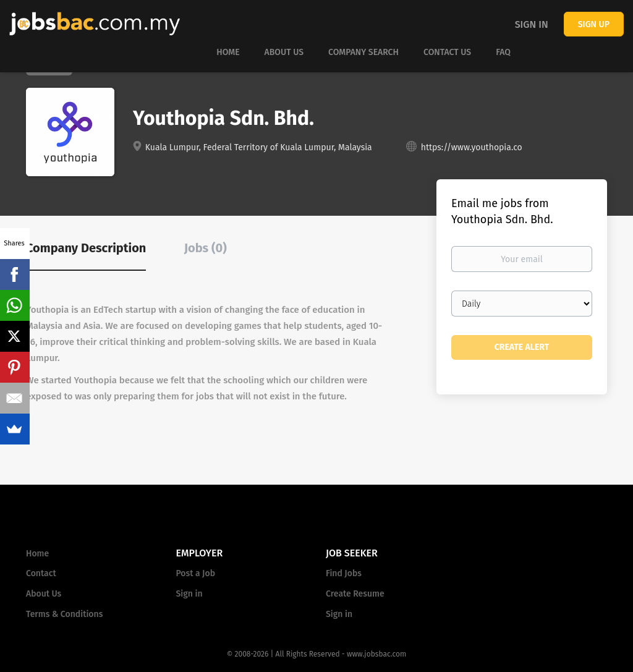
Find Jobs (344, 573)
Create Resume (355, 594)
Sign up (594, 24)
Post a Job (196, 573)
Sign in (532, 24)
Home (37, 554)
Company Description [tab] (86, 248)
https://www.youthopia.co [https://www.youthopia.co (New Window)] (472, 147)
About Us (44, 594)
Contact (41, 573)
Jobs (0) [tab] (206, 248)
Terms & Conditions (64, 614)
